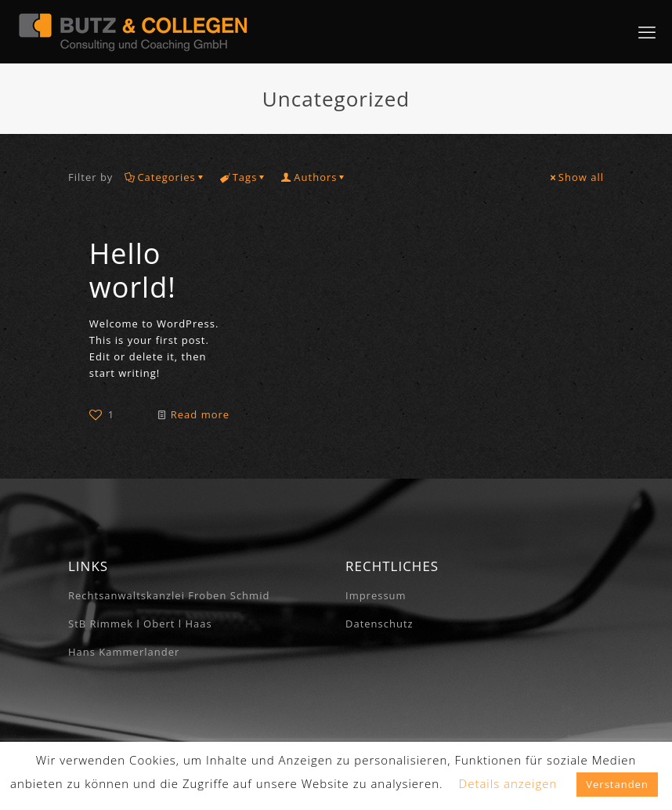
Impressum (376, 595)
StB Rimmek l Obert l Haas (140, 624)
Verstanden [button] (617, 784)
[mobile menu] (647, 31)
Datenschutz (379, 624)
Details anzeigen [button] (508, 783)
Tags (244, 177)
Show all (576, 177)
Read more (200, 414)
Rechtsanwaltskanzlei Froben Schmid (169, 595)
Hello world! (133, 270)
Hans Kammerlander (124, 652)
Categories (165, 177)
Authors (314, 177)
